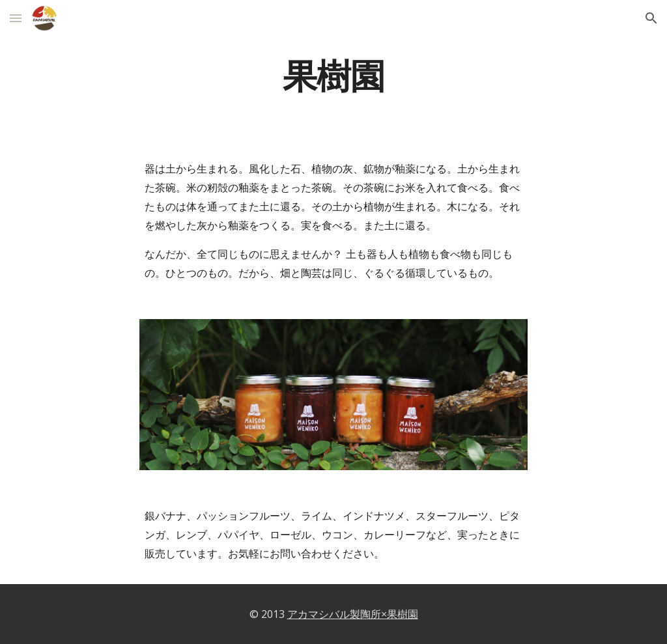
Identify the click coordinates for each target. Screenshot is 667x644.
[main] (333, 74)
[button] (16, 18)
